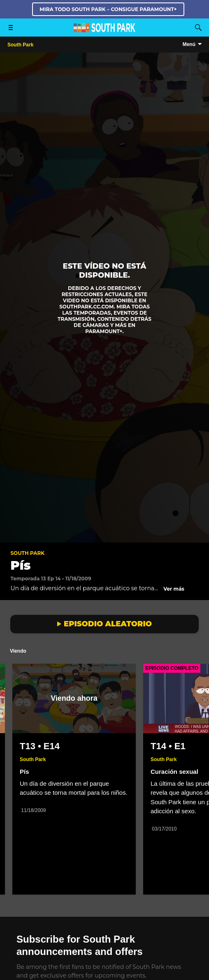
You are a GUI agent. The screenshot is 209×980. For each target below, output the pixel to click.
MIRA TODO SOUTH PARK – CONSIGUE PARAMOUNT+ (108, 9)
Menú (189, 44)
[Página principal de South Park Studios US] (104, 30)
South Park (27, 553)
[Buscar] (198, 28)
